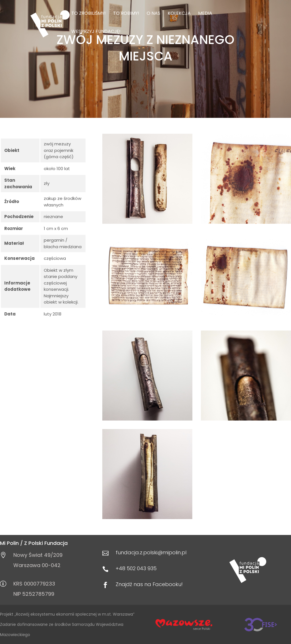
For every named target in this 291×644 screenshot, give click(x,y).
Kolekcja (179, 14)
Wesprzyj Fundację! (96, 32)
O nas (153, 14)
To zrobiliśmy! (89, 14)
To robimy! (126, 14)
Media (205, 14)
